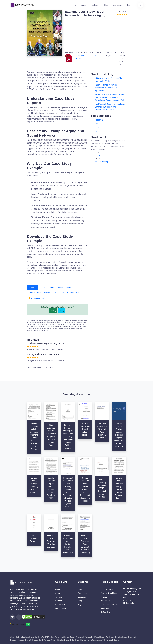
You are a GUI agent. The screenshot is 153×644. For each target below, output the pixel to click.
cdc (96, 124)
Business (82, 597)
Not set (93, 56)
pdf (96, 131)
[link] (12, 617)
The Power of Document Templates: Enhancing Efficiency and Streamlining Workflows (110, 107)
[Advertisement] (96, 34)
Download (33, 287)
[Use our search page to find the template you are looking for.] (141, 5)
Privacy (104, 597)
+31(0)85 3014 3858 (132, 592)
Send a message (102, 162)
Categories (83, 593)
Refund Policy (107, 612)
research (99, 120)
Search (84, 5)
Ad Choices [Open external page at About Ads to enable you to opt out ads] (106, 601)
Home (74, 5)
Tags (80, 605)
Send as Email (73, 293)
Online (97, 155)
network (98, 128)
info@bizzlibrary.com (132, 589)
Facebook (59, 293)
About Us (59, 593)
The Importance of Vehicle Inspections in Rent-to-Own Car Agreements (108, 88)
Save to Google (47, 287)
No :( (62, 311)
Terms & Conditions (109, 593)
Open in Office (35, 293)
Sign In (130, 5)
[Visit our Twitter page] (12, 617)
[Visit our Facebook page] (19, 617)
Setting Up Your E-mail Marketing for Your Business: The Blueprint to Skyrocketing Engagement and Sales (110, 97)
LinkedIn (48, 293)
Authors (59, 597)
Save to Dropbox (65, 287)
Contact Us (118, 5)
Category (96, 5)
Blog (106, 5)
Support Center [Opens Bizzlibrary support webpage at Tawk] (107, 589)
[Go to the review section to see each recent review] (122, 14)
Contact (59, 601)
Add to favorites (36, 298)
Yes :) (53, 311)
